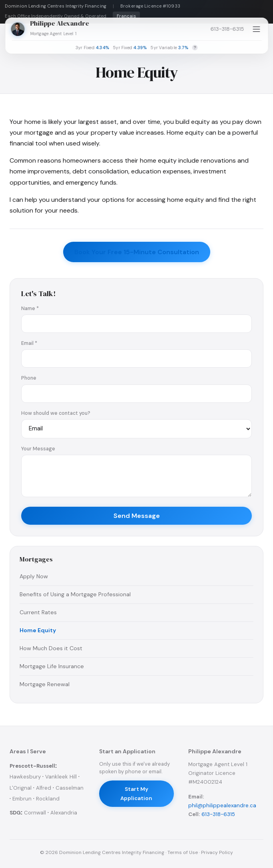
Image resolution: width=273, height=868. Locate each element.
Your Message (38, 449)
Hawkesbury (25, 777)
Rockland (48, 799)
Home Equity (38, 630)
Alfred (44, 788)
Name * (30, 309)
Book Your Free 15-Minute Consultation (137, 252)
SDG (15, 813)
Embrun (22, 799)
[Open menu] (256, 29)
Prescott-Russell (32, 766)
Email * (29, 343)
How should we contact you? (56, 413)
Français (126, 16)
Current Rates (38, 612)
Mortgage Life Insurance (52, 666)
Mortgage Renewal (45, 684)
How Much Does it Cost (51, 648)
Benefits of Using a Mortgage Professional (75, 594)
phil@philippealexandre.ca (222, 805)
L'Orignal (21, 788)
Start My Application (136, 794)
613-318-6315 (227, 29)
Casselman (70, 788)
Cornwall (35, 813)
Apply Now (34, 576)
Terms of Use (183, 852)
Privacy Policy (217, 852)
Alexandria (64, 813)
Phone (29, 378)
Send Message (137, 516)
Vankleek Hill (61, 777)
